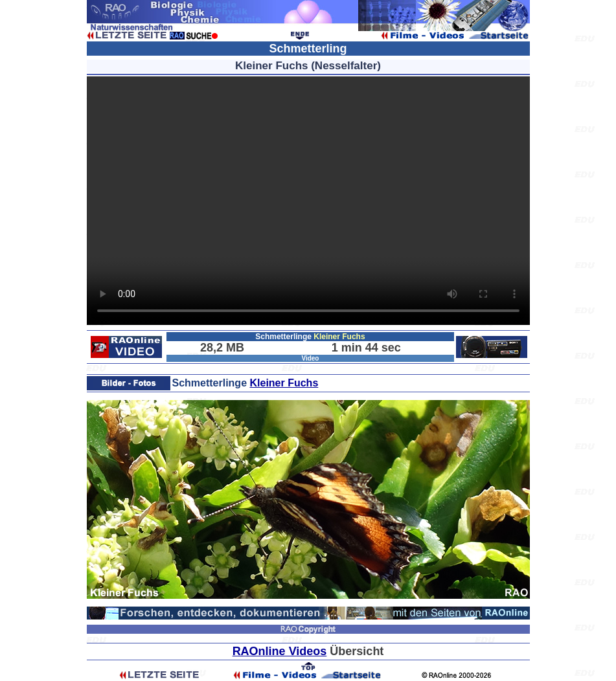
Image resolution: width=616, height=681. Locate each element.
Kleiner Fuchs (284, 383)
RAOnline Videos (280, 651)
